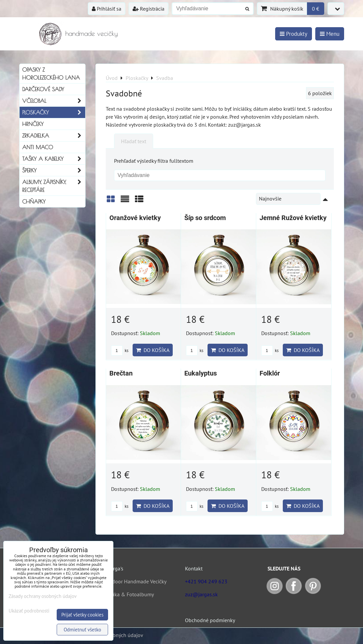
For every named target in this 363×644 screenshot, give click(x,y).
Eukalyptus (201, 373)
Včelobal (54, 101)
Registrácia (149, 9)
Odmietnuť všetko (82, 630)
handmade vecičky (91, 33)
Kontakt (194, 568)
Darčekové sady (43, 89)
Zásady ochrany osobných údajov (43, 596)
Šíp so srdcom (205, 218)
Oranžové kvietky (135, 218)
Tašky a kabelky (54, 159)
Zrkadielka (54, 136)
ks (120, 351)
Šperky (54, 170)
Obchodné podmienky (210, 620)
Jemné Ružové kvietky (293, 218)
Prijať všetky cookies (82, 615)
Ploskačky (54, 112)
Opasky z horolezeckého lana (51, 74)
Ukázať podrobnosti (29, 611)
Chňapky (34, 202)
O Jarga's (114, 568)
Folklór (270, 373)
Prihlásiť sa (107, 9)
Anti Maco (38, 147)
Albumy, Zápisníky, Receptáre (54, 186)
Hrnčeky (33, 124)
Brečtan (121, 373)
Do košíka (153, 350)
